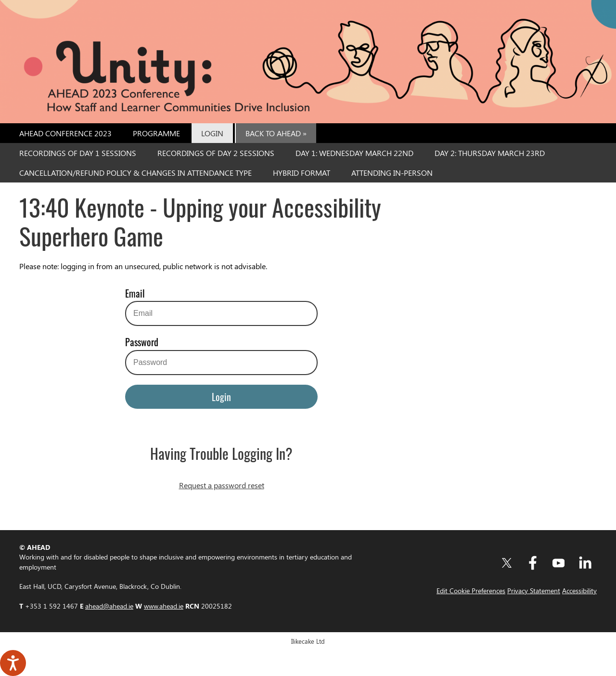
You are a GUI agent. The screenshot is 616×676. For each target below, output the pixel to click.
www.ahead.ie (164, 606)
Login (212, 133)
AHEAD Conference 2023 (65, 133)
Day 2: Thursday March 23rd (490, 153)
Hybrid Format (302, 173)
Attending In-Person (392, 173)
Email (135, 293)
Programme (156, 133)
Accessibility (579, 590)
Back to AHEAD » (276, 133)
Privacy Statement (534, 590)
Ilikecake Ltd (308, 641)
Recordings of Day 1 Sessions (78, 153)
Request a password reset (222, 485)
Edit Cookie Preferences (471, 590)
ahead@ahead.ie (109, 606)
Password (142, 342)
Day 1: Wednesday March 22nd (354, 153)
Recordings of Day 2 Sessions (216, 153)
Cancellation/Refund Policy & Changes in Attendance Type (135, 173)
